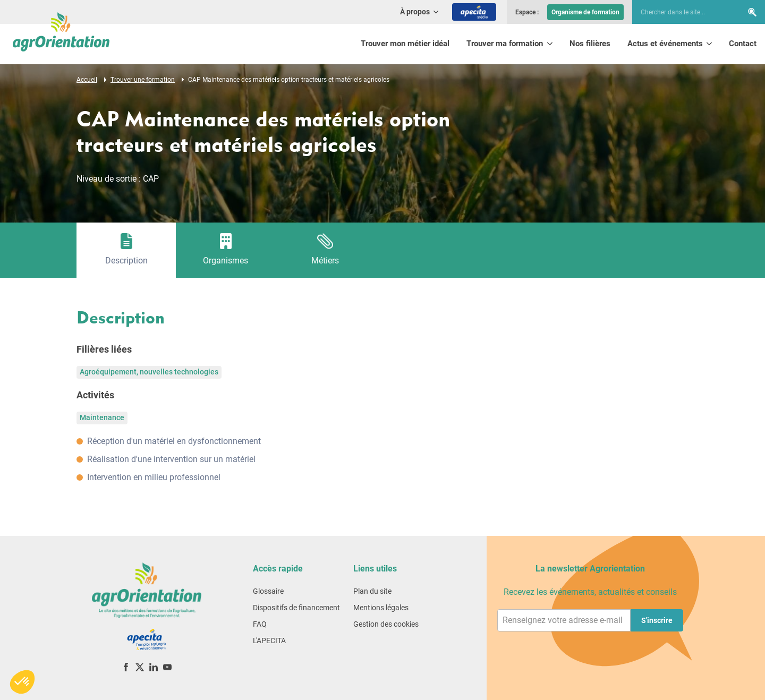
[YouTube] (167, 667)
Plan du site (372, 591)
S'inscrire (657, 620)
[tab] (126, 250)
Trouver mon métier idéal (405, 44)
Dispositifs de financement (296, 608)
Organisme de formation (585, 12)
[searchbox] (682, 12)
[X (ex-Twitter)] (140, 667)
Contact (743, 44)
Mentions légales (381, 608)
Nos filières (590, 44)
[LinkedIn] (154, 667)
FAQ (260, 624)
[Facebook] (126, 667)
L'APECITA (269, 641)
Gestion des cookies (386, 624)
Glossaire (268, 591)
